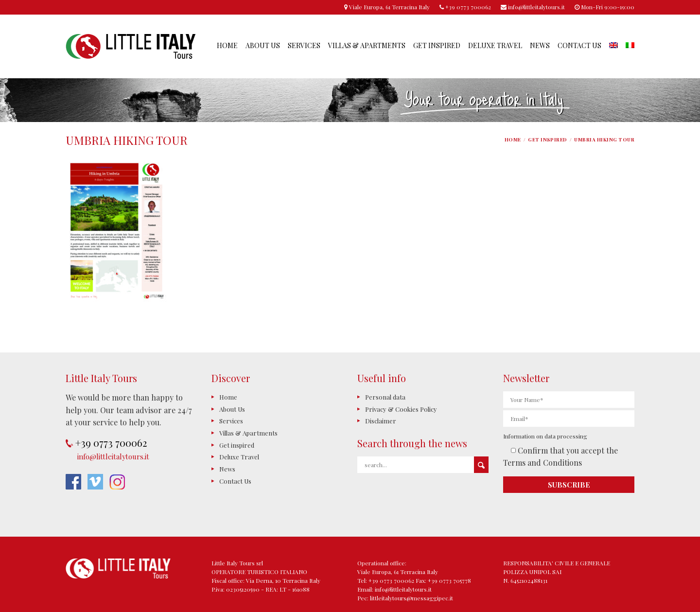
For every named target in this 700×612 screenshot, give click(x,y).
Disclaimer (381, 421)
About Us (263, 45)
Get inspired (437, 45)
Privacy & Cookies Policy (401, 409)
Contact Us (579, 45)
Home (227, 45)
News (540, 45)
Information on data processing (545, 436)
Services (304, 45)
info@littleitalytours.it (113, 456)
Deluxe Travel (495, 45)
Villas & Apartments (367, 45)
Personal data (385, 397)
